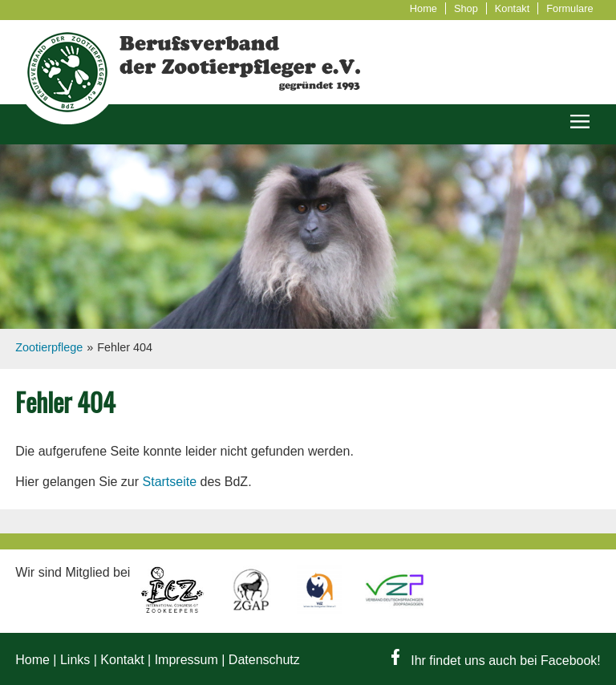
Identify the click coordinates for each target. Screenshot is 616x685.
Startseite (170, 482)
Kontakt (512, 8)
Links (75, 660)
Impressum (186, 660)
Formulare (569, 8)
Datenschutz (264, 660)
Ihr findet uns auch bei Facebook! (496, 661)
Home (423, 8)
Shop (466, 8)
